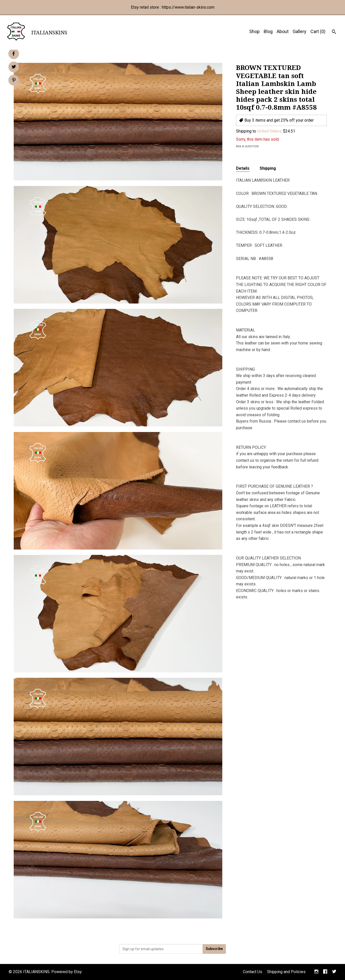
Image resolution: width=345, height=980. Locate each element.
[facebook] (325, 972)
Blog (268, 31)
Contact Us (253, 972)
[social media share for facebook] (13, 54)
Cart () (318, 31)
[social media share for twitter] (14, 67)
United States (269, 131)
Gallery (300, 31)
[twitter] (334, 972)
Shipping (268, 168)
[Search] (334, 32)
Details (243, 168)
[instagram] (316, 972)
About (283, 31)
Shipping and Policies (286, 972)
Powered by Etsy (67, 972)
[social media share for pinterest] (14, 81)
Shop (254, 31)
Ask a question (247, 146)
